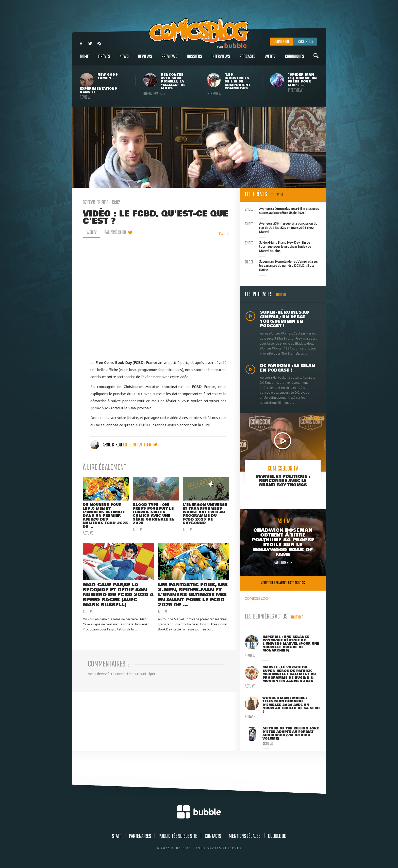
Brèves (104, 59)
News (124, 59)
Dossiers (194, 59)
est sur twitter (140, 445)
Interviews (221, 59)
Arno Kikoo (107, 445)
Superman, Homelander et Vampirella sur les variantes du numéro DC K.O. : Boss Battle (281, 265)
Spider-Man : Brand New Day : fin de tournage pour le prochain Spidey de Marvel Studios (278, 246)
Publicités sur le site (178, 836)
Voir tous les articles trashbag (283, 583)
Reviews (145, 59)
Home (85, 59)
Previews (169, 59)
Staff (117, 836)
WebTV (270, 59)
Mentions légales (245, 836)
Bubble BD (277, 836)
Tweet (224, 234)
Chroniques (295, 59)
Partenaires (140, 836)
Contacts (213, 836)
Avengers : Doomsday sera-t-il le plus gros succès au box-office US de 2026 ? (282, 210)
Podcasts (247, 59)
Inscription (305, 42)
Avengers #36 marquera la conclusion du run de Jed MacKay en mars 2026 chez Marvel (281, 227)
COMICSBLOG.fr (258, 598)
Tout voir (277, 195)
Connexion (281, 42)
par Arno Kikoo (115, 232)
